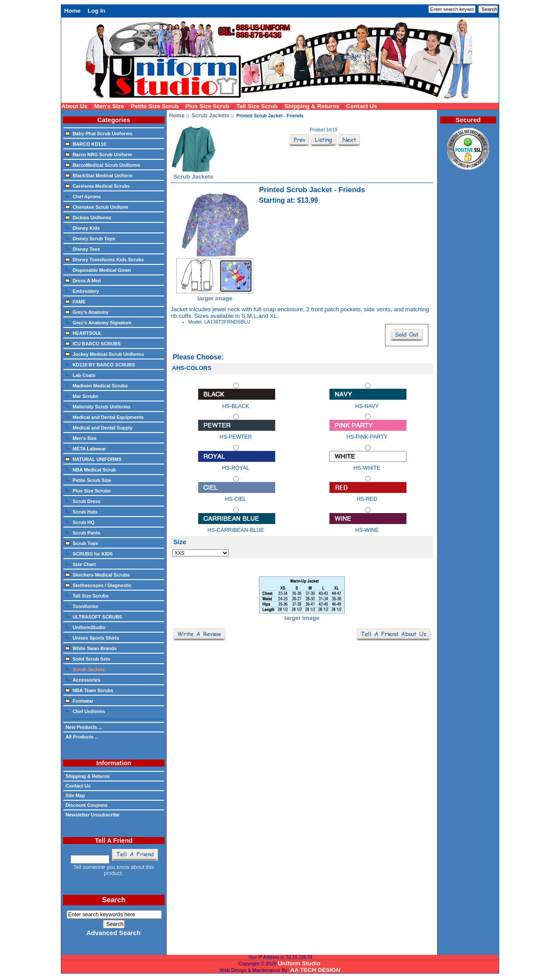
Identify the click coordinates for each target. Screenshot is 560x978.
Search (114, 900)
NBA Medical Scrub (91, 469)
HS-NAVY (368, 402)
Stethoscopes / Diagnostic (98, 585)
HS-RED (368, 495)
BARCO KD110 (86, 144)
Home (72, 11)
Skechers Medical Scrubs (97, 574)
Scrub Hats (81, 511)
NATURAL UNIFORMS (93, 459)
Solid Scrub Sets (88, 658)
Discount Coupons (86, 805)
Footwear (79, 700)
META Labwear (86, 448)
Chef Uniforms (85, 711)
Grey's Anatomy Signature (98, 322)
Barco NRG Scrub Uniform (99, 154)
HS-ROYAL (237, 464)
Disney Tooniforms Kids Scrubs (105, 259)
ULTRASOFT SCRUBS (94, 616)
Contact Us (362, 106)
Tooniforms (82, 606)
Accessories (83, 679)
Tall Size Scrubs (87, 595)
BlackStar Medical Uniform (99, 175)
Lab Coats (80, 375)
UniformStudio (85, 627)
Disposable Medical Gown (98, 270)
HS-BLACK (237, 402)
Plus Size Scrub (208, 106)
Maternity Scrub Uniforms (98, 406)
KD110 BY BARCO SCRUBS (100, 364)
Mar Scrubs (82, 396)
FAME (75, 301)
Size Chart (80, 564)
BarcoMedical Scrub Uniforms (103, 165)
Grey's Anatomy (87, 312)
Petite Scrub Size (88, 480)
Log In (97, 11)
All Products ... (82, 737)
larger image (302, 615)
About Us (74, 106)
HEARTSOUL (84, 333)
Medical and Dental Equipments (105, 417)
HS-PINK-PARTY (368, 433)
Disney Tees (82, 249)
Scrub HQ (80, 522)
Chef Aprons (83, 196)
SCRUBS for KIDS (89, 553)
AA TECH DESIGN (315, 970)
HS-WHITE (368, 464)
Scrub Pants (83, 532)
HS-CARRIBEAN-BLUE (237, 526)
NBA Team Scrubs (89, 690)
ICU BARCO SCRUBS (93, 343)
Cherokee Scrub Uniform (97, 207)
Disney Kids (82, 228)
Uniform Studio (299, 963)
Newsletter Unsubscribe (92, 815)
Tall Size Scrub (257, 106)
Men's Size (109, 106)
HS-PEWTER (237, 433)
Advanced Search (113, 933)
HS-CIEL (237, 495)
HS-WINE (368, 526)
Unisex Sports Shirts (92, 637)
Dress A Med (83, 280)
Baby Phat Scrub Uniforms (99, 133)
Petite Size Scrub (155, 106)
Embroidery (82, 291)
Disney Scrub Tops (90, 238)
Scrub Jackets (210, 115)
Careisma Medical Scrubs (98, 186)
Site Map (75, 795)
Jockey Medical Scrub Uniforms (105, 354)
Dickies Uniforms (88, 217)
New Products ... (84, 727)
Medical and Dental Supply (99, 427)
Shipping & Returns (312, 106)
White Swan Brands (91, 648)
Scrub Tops (82, 543)
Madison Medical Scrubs (96, 385)
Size (180, 542)
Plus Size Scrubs (88, 490)
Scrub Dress (83, 501)
